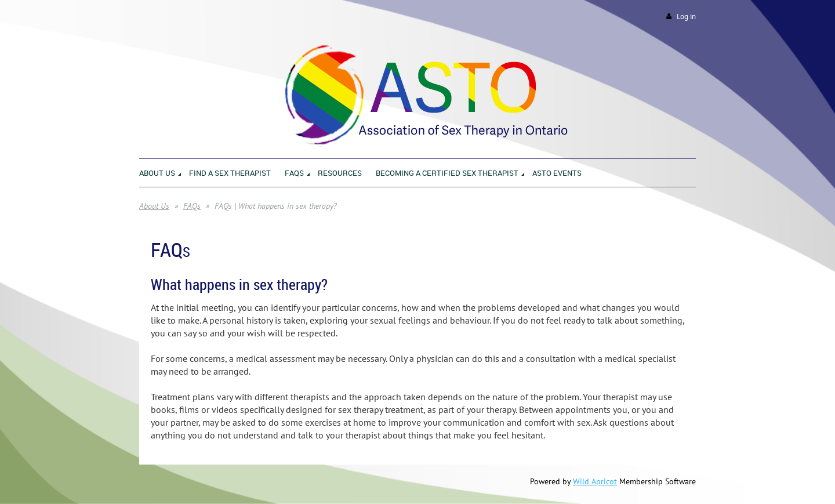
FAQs (192, 206)
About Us (154, 206)
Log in (686, 17)
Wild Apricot (595, 481)
